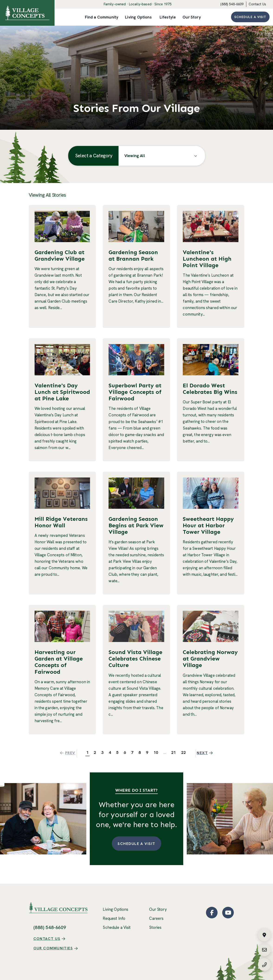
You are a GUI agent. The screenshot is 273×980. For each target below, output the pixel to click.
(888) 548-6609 (232, 4)
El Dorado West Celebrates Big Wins (210, 389)
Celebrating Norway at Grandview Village (210, 657)
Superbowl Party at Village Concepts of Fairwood (135, 392)
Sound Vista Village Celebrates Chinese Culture (135, 657)
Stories (155, 927)
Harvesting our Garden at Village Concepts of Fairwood (59, 662)
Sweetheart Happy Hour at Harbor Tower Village (208, 525)
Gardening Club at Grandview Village (60, 255)
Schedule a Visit (250, 17)
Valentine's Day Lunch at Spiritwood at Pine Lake (62, 392)
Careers (156, 918)
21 (173, 752)
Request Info (114, 918)
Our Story (158, 909)
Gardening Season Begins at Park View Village (136, 525)
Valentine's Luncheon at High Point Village (207, 259)
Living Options (116, 909)
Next (206, 753)
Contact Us (257, 4)
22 (183, 752)
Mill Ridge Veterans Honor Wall (61, 522)
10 (156, 752)
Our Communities (53, 939)
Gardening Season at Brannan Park (133, 255)
